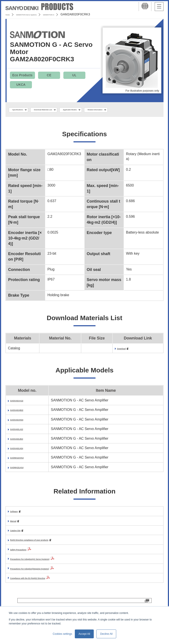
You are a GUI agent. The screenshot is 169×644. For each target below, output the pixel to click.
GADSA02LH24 (23, 459)
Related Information (28, 120)
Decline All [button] (106, 634)
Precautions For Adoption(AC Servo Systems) (49, 572)
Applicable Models (108, 110)
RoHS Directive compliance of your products (48, 553)
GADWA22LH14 (23, 478)
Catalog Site (20, 543)
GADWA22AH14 (23, 469)
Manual (16, 533)
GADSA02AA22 (23, 411)
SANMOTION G (78, 14)
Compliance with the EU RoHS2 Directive (44, 591)
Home (10, 14)
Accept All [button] (84, 634)
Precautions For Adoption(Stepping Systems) (48, 581)
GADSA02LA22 (23, 440)
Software (18, 523)
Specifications (24, 110)
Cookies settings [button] (62, 634)
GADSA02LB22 (23, 450)
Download (125, 359)
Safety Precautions (26, 562)
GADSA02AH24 (23, 431)
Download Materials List (64, 110)
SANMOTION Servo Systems (40, 14)
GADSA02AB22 (23, 421)
